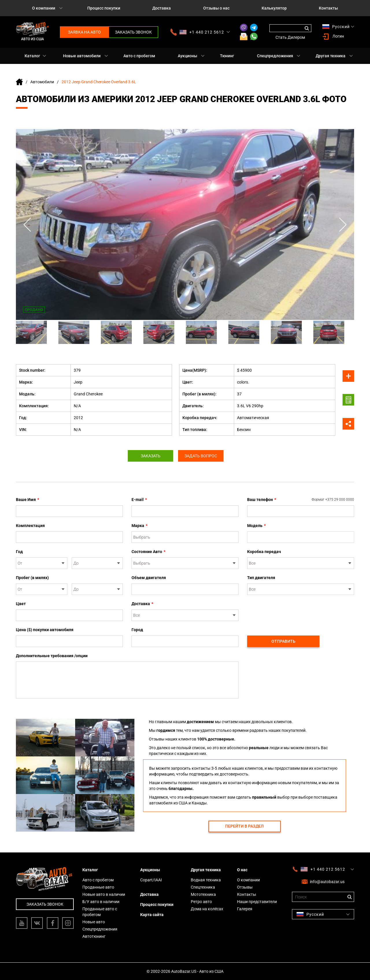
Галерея (245, 909)
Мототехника (203, 894)
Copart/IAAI (151, 880)
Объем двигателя (149, 578)
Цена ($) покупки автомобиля (45, 630)
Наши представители (257, 902)
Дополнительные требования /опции (52, 656)
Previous (27, 225)
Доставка (162, 8)
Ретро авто (201, 902)
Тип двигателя (261, 578)
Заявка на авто (84, 32)
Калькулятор (274, 8)
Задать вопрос (202, 456)
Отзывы (245, 887)
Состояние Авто (148, 552)
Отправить (283, 641)
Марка (139, 526)
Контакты (328, 8)
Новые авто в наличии (104, 894)
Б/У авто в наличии (101, 902)
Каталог (32, 56)
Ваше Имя (27, 500)
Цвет (21, 604)
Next (343, 225)
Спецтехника (203, 887)
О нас (242, 870)
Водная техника (206, 880)
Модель (256, 526)
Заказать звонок (133, 32)
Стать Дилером (290, 37)
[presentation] (291, 612)
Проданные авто (98, 887)
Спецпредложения (275, 56)
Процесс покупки (104, 8)
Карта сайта (152, 915)
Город (137, 630)
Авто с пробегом (139, 56)
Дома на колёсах (207, 909)
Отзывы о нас (216, 8)
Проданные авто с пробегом (100, 912)
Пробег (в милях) (32, 578)
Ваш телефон (301, 500)
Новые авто (94, 922)
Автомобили (42, 82)
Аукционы (187, 56)
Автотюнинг (94, 936)
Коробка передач (264, 552)
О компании (44, 8)
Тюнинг (227, 56)
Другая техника (331, 56)
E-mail (139, 500)
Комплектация (30, 526)
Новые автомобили (82, 56)
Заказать (150, 456)
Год (19, 552)
